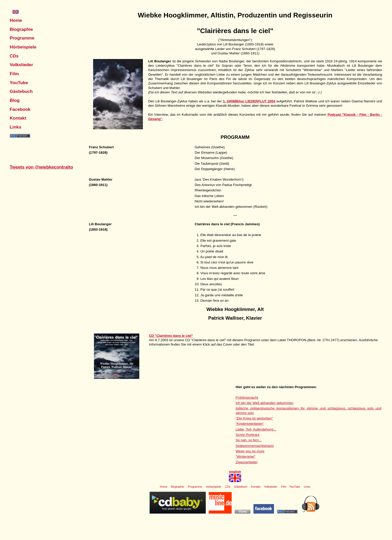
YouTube (19, 83)
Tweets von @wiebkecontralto (41, 167)
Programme (22, 38)
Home (16, 20)
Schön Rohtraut (247, 435)
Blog (15, 100)
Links (16, 127)
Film (14, 74)
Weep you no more (250, 451)
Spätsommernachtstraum (255, 446)
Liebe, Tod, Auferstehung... (256, 429)
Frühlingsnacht (247, 397)
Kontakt (18, 118)
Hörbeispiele (23, 47)
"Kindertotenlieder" (250, 424)
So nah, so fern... (249, 440)
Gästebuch (21, 91)
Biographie (21, 29)
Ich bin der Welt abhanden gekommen (264, 403)
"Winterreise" (245, 456)
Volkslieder (21, 65)
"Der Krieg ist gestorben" (254, 418)
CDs (14, 56)
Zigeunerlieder (246, 462)
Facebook (20, 109)
